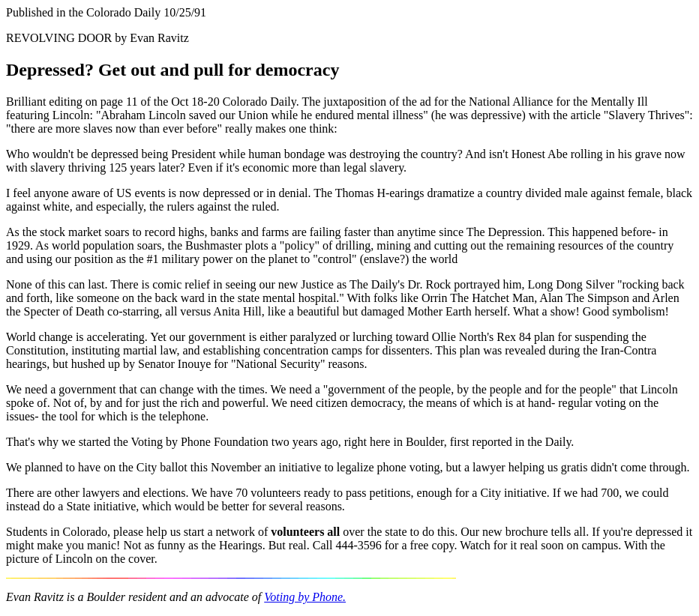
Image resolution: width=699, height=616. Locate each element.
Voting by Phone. (305, 597)
